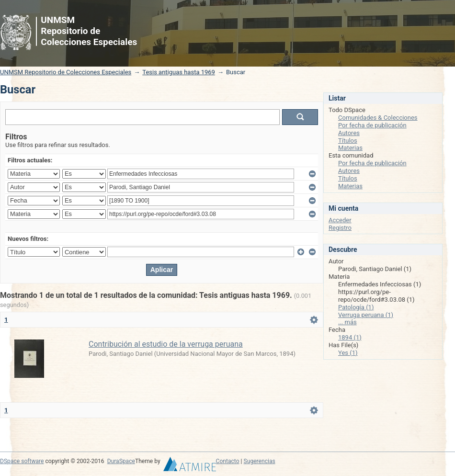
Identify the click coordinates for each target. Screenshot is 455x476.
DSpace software (22, 461)
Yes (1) (348, 353)
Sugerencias (260, 461)
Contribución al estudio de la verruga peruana (166, 344)
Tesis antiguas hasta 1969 (179, 72)
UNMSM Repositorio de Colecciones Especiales (66, 72)
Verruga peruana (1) (366, 315)
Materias (350, 148)
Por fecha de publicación (372, 125)
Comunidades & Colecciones (378, 118)
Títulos (348, 141)
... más (347, 322)
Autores (349, 133)
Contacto (228, 461)
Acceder (340, 220)
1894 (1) (350, 337)
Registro (340, 228)
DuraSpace (121, 461)
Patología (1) (356, 307)
